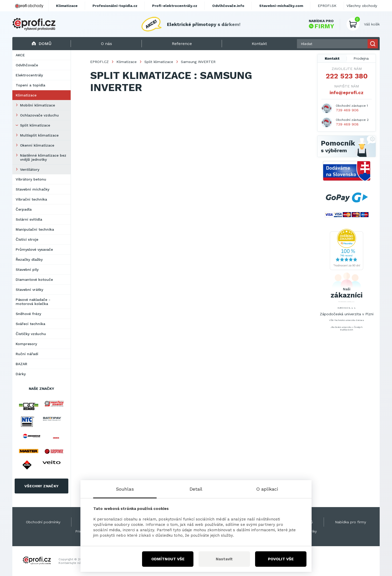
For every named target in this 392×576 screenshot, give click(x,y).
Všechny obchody (362, 6)
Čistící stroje (27, 239)
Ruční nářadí (27, 354)
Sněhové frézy (28, 314)
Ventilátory (30, 169)
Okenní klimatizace (37, 145)
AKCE (20, 55)
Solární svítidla (29, 219)
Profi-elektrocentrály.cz (175, 6)
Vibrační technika (31, 199)
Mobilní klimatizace (38, 105)
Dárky (21, 374)
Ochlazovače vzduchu (39, 115)
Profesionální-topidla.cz (115, 6)
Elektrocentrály (29, 75)
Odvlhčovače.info (228, 6)
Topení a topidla (30, 85)
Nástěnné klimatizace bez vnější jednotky (43, 157)
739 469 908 (347, 124)
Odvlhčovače (27, 65)
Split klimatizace (35, 125)
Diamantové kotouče (34, 280)
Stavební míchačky (32, 189)
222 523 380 (347, 76)
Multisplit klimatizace (39, 135)
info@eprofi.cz (347, 92)
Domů (41, 44)
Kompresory (26, 344)
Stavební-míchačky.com (281, 6)
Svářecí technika (30, 324)
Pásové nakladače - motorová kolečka (33, 302)
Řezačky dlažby (29, 259)
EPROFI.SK (327, 6)
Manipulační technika (35, 229)
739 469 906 (347, 110)
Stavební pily (27, 269)
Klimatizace (26, 95)
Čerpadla (24, 209)
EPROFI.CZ (99, 62)
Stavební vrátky (29, 290)
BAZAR (21, 364)
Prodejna (361, 58)
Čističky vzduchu (31, 334)
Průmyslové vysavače (34, 249)
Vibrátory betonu (31, 179)
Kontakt (332, 58)
